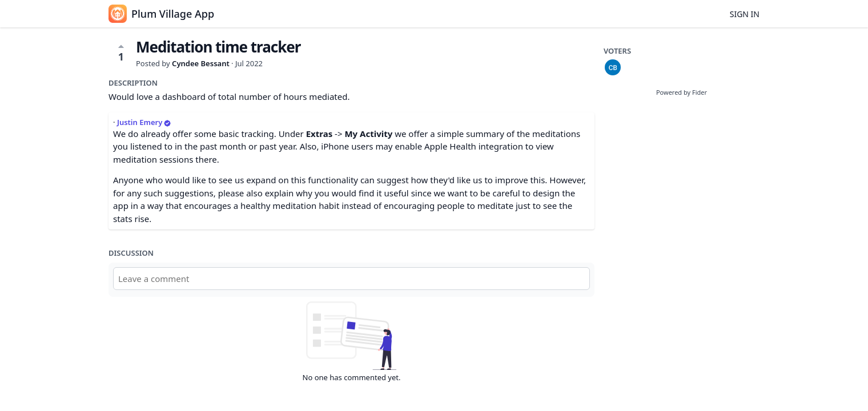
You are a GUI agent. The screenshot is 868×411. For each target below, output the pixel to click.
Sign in (745, 14)
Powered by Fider (682, 92)
